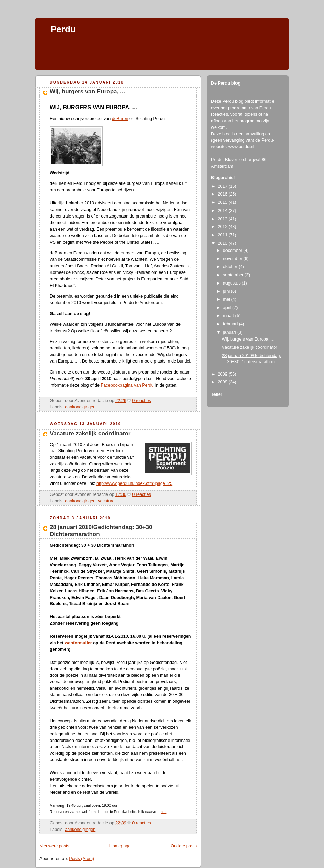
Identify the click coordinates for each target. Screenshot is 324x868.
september (234, 275)
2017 (223, 186)
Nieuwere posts (54, 846)
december (233, 251)
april (228, 308)
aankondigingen (80, 407)
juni (227, 291)
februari (231, 324)
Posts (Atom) (82, 859)
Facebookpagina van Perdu (127, 385)
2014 (223, 211)
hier (164, 812)
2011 (223, 235)
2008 (223, 382)
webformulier (78, 643)
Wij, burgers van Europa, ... (87, 92)
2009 (223, 374)
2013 (223, 219)
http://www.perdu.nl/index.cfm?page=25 (134, 483)
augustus (233, 283)
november (233, 259)
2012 (223, 227)
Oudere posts (184, 846)
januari (230, 332)
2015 (223, 202)
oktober (231, 267)
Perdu (63, 29)
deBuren (120, 119)
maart (229, 316)
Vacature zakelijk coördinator (90, 433)
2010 (223, 243)
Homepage (120, 846)
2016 (223, 194)
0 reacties (142, 401)
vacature (106, 501)
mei (227, 299)
